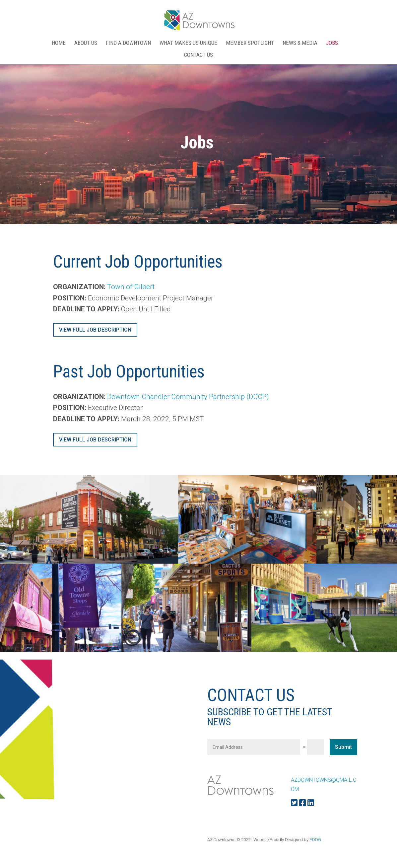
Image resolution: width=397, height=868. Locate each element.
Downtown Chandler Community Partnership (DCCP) (188, 397)
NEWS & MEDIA (300, 43)
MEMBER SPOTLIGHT (250, 43)
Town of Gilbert (131, 287)
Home (59, 43)
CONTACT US (198, 55)
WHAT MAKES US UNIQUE (188, 43)
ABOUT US (86, 43)
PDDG (315, 840)
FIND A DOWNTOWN (128, 43)
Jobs (332, 43)
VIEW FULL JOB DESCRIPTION (95, 330)
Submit (343, 747)
